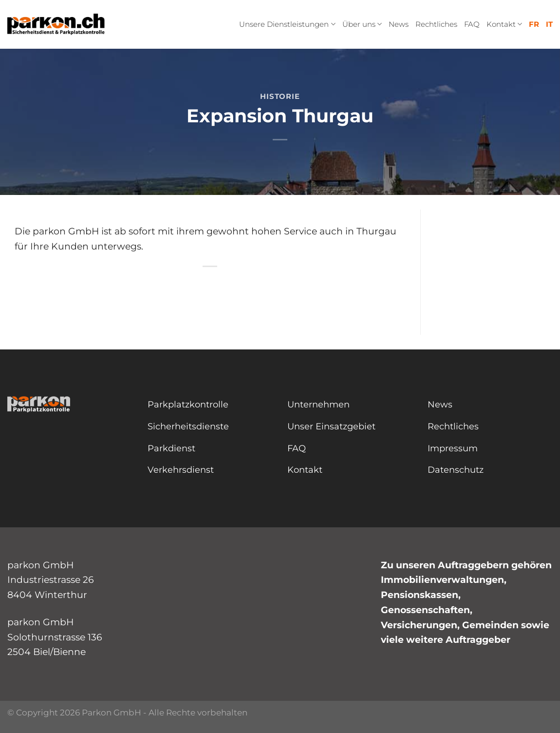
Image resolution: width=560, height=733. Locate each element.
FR (534, 24)
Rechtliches (436, 24)
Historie (280, 96)
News (399, 24)
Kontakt (504, 24)
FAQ (472, 24)
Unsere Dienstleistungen (287, 24)
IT (549, 24)
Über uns (362, 24)
